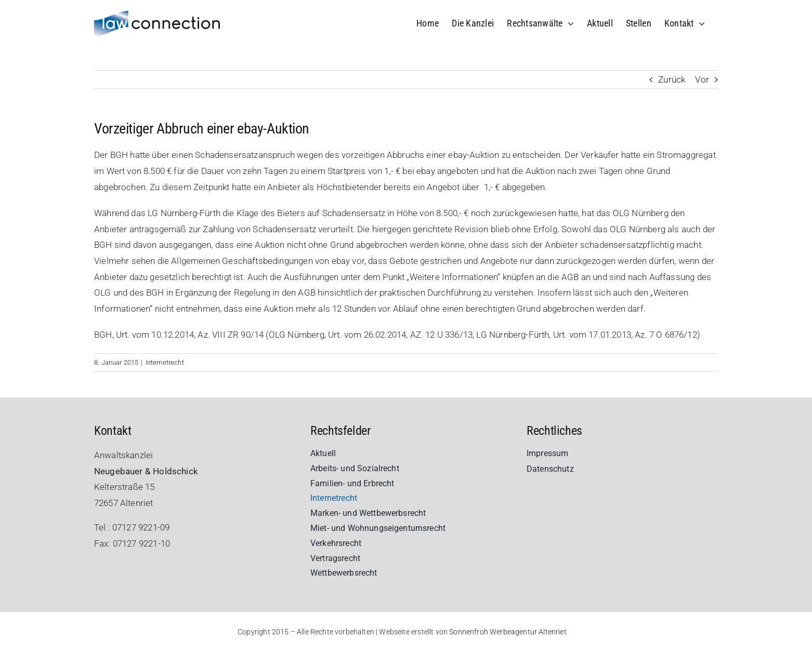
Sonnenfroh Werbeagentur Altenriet (508, 632)
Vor (702, 79)
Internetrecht (165, 362)
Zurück (672, 79)
